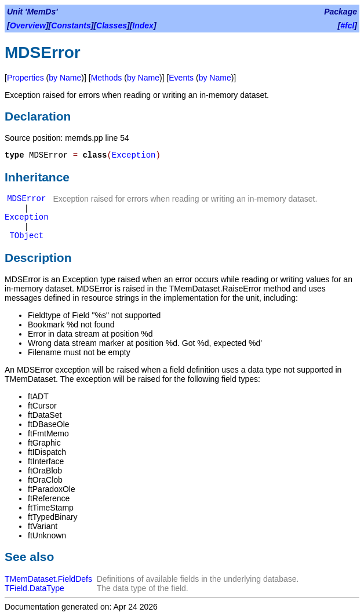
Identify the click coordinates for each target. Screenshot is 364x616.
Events (181, 78)
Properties (26, 78)
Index (143, 25)
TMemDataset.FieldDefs (48, 579)
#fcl (347, 25)
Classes (112, 25)
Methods (107, 78)
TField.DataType (34, 588)
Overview (28, 25)
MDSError (26, 199)
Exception (134, 155)
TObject (26, 236)
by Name (65, 78)
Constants (71, 25)
